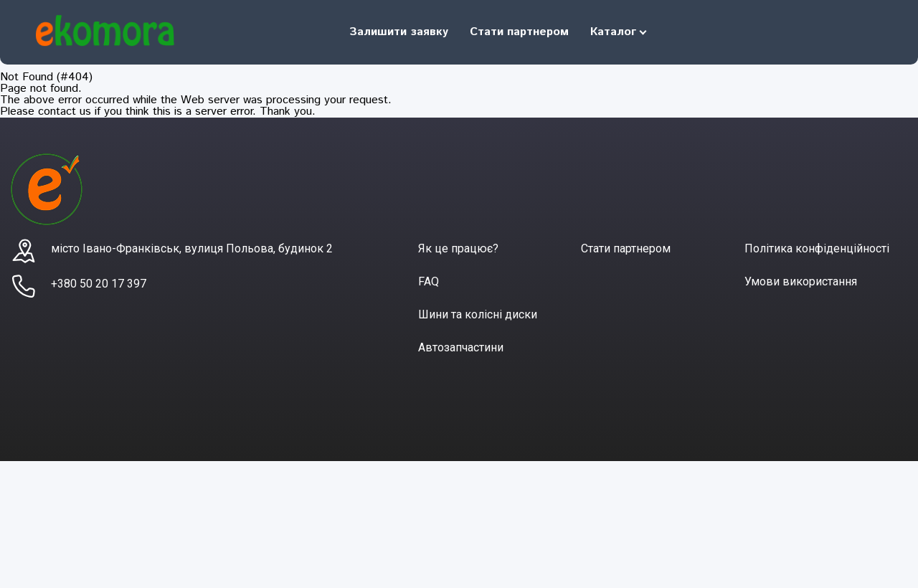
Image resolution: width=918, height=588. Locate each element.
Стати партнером (519, 32)
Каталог (613, 32)
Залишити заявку (399, 32)
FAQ (429, 281)
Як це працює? (458, 248)
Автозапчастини (461, 347)
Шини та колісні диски (478, 314)
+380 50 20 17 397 (99, 284)
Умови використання (801, 281)
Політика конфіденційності (817, 248)
